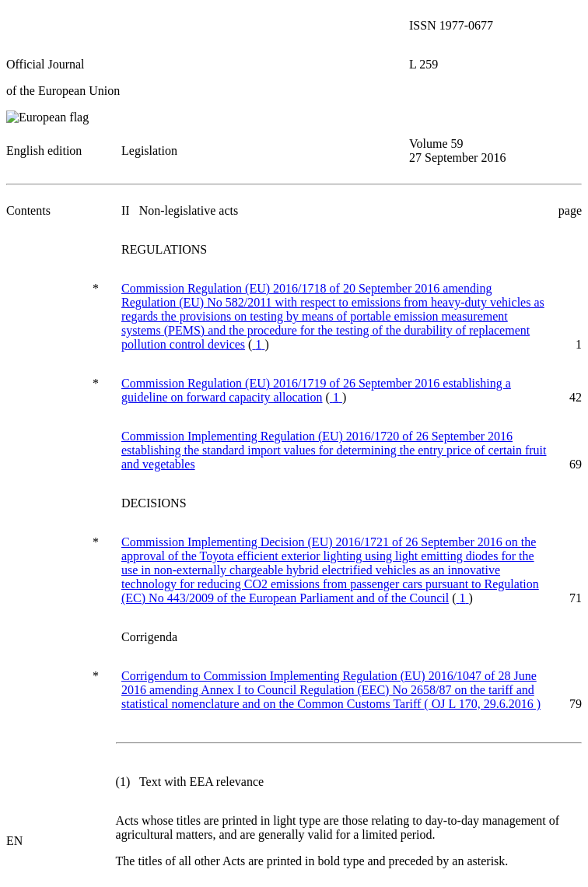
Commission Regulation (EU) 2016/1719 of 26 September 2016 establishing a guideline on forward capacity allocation (316, 390)
